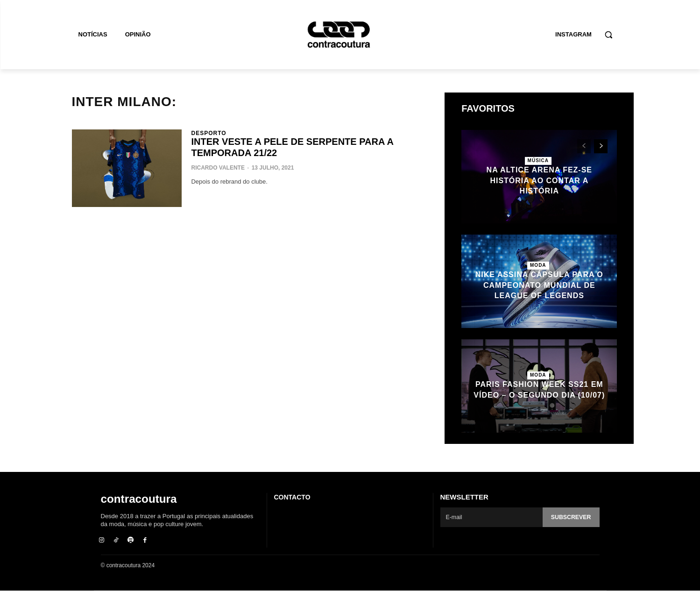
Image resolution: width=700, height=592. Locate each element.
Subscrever (570, 517)
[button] (608, 35)
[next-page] (601, 146)
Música (538, 160)
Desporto (209, 133)
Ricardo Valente (218, 168)
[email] (491, 517)
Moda (538, 265)
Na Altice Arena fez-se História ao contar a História (539, 180)
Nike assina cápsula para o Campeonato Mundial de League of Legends (539, 285)
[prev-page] (584, 146)
